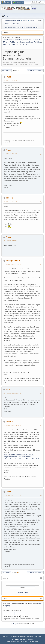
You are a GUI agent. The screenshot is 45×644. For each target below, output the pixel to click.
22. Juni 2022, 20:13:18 (10, 154)
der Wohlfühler (36, 42)
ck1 (23, 44)
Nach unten (7, 71)
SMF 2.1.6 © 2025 (17, 639)
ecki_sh (9, 198)
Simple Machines (28, 639)
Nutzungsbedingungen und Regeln (23, 637)
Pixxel (38, 40)
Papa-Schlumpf (8, 40)
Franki (9, 150)
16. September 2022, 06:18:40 (12, 425)
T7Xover (6, 42)
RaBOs (12, 42)
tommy (13, 44)
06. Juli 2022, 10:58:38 (10, 241)
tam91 (8, 389)
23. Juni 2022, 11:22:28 (10, 201)
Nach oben (6, 572)
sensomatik (26, 42)
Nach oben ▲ (38, 637)
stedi (27, 44)
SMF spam (15, 624)
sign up (7, 606)
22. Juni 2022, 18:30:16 (10, 80)
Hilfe (11, 637)
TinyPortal (6, 637)
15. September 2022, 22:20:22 (12, 393)
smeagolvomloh (13, 261)
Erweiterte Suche (22, 593)
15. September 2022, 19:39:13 (12, 264)
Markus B (6, 44)
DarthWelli (19, 40)
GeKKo (32, 40)
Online (5, 33)
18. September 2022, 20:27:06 (12, 495)
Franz (8, 77)
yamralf (18, 42)
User (5, 599)
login (40, 603)
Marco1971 (11, 422)
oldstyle (26, 40)
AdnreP (19, 44)
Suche (5, 578)
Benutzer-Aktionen (35, 71)
